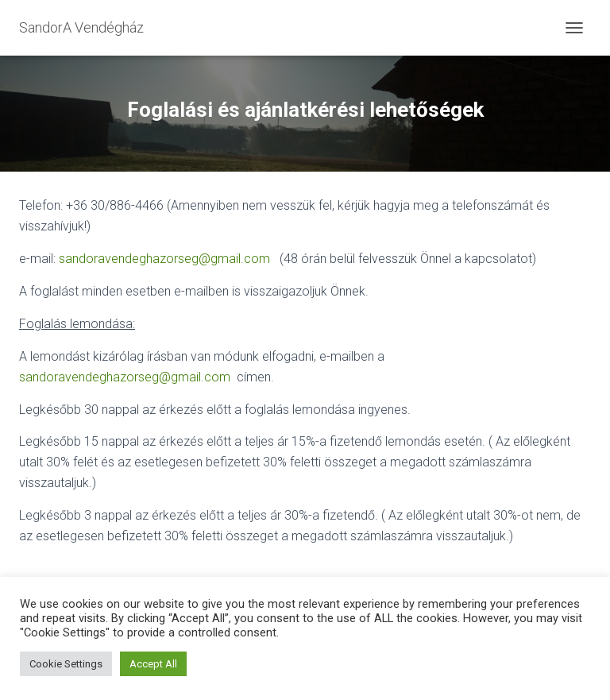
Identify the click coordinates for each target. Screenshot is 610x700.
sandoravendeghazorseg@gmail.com (164, 259)
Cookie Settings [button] (66, 664)
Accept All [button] (153, 664)
